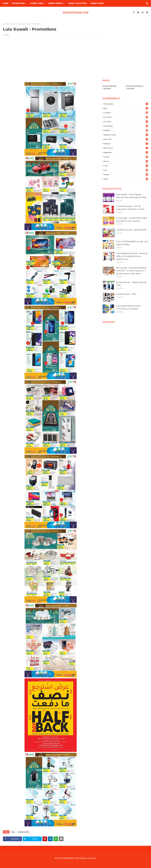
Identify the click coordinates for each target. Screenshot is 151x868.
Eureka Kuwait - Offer (126, 294)
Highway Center (126, 135)
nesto (126, 179)
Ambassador (126, 104)
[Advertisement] (51, 62)
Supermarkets (15, 24)
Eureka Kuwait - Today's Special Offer (131, 284)
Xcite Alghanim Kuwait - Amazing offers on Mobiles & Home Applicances (132, 256)
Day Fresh (126, 121)
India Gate (126, 139)
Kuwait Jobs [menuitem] (37, 3)
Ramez (126, 161)
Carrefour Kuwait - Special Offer (131, 230)
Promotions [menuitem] (18, 3)
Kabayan (126, 144)
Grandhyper (126, 126)
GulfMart (126, 130)
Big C (126, 108)
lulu (13, 832)
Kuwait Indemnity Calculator (110, 87)
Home (5, 24)
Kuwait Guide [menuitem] (97, 3)
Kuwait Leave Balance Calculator (135, 87)
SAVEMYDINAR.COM (76, 12)
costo (126, 166)
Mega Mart (126, 152)
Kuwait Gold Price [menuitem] (78, 3)
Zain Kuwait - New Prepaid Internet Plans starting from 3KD (131, 196)
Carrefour (126, 113)
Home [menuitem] (6, 3)
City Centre (126, 117)
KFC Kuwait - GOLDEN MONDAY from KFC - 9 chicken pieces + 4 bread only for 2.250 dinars (132, 271)
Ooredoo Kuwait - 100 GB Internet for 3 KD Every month (130, 208)
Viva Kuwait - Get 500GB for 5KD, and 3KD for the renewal (132, 219)
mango (126, 174)
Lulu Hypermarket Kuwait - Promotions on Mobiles (129, 307)
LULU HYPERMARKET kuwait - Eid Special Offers (132, 243)
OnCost (126, 157)
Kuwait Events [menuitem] (56, 3)
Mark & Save (126, 148)
